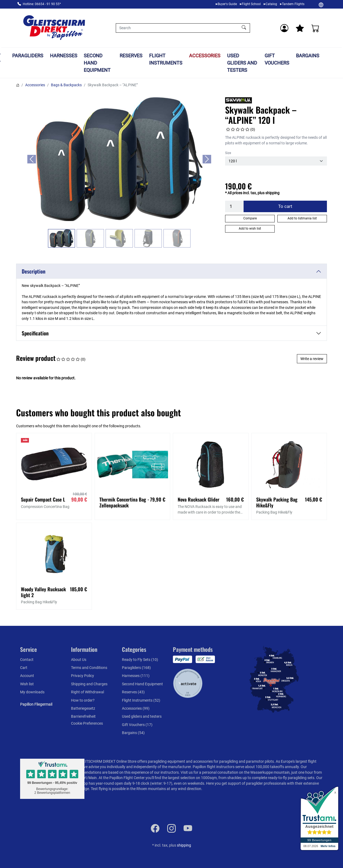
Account (27, 676)
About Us (79, 660)
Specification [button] (35, 333)
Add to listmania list (302, 218)
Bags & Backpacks (66, 85)
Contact (27, 660)
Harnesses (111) (136, 676)
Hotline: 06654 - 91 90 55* (42, 4)
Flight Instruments (182, 59)
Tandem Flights (293, 4)
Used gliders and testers (258, 63)
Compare (250, 218)
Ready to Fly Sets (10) (140, 660)
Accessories (220, 56)
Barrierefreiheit (83, 716)
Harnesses (79, 56)
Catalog (271, 4)
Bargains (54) (133, 733)
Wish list (27, 684)
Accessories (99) (136, 708)
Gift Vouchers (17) (137, 725)
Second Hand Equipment (113, 63)
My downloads (32, 692)
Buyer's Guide (227, 4)
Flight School (251, 4)
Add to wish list (250, 229)
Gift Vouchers (293, 59)
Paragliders (43, 56)
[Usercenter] (284, 28)
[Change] (321, 5)
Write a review (312, 359)
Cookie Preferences (87, 723)
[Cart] (315, 28)
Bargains (323, 56)
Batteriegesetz (83, 708)
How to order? (83, 700)
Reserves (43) (133, 692)
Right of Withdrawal (87, 692)
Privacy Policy (83, 676)
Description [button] (33, 271)
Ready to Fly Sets (9, 63)
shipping (184, 845)
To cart (285, 206)
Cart (24, 668)
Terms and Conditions (89, 668)
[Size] (276, 161)
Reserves (147, 56)
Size (228, 153)
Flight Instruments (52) (141, 700)
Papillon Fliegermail (36, 704)
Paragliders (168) (136, 668)
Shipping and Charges (89, 684)
